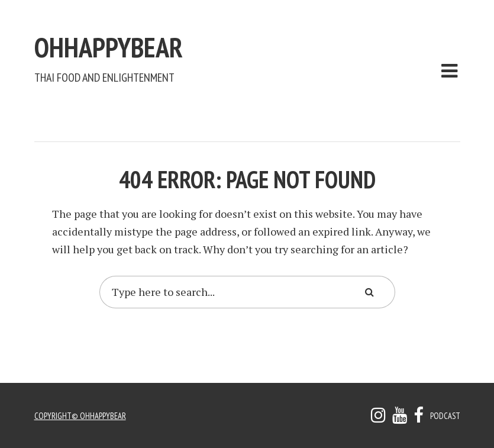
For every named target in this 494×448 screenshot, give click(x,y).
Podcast (444, 415)
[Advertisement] (250, 110)
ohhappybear (164, 40)
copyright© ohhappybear (83, 415)
